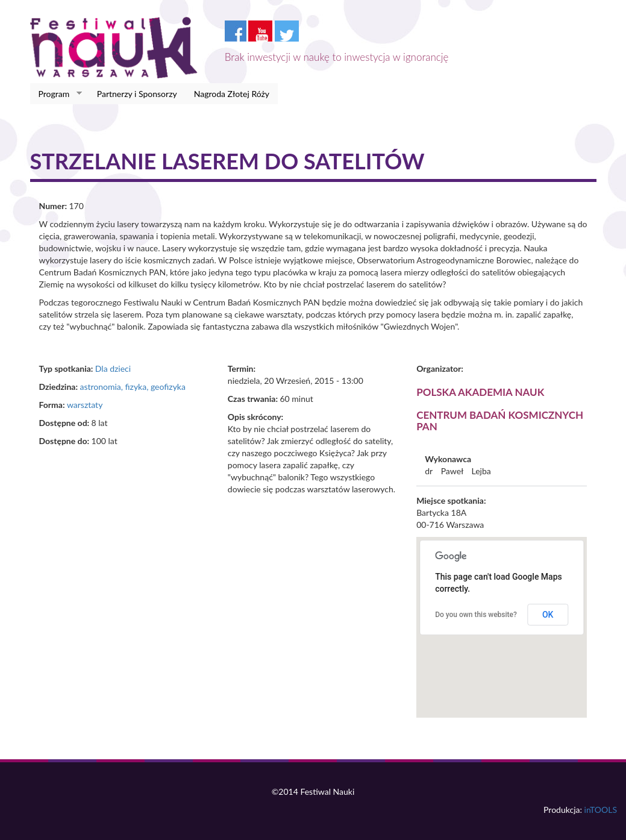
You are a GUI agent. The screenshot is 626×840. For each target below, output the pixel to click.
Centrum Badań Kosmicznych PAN (500, 421)
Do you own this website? (476, 615)
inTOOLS (601, 810)
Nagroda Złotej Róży (232, 94)
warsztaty (85, 405)
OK (548, 615)
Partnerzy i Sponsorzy (137, 94)
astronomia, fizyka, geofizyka (133, 387)
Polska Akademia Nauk (480, 392)
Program (56, 94)
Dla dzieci (113, 368)
